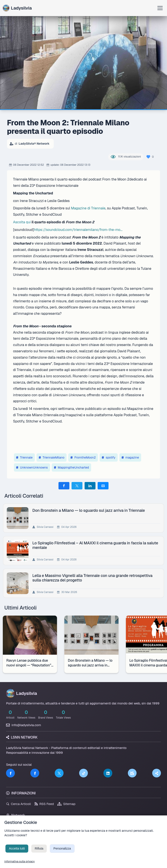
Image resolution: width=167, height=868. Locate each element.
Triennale (24, 457)
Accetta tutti (17, 852)
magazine (130, 457)
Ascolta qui (22, 222)
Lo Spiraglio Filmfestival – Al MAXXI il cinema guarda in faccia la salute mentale (96, 545)
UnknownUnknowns (32, 467)
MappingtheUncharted (72, 467)
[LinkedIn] (108, 773)
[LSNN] (132, 773)
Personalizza (62, 852)
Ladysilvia (17, 8)
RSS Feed (44, 804)
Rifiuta (39, 852)
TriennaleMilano (52, 457)
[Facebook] (10, 773)
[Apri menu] (160, 8)
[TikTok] (83, 773)
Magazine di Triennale (88, 208)
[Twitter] (59, 773)
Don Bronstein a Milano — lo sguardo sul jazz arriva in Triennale (89, 510)
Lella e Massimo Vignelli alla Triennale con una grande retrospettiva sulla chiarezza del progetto (93, 578)
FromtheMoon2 (83, 457)
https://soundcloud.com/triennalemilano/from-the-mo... (78, 230)
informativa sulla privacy (20, 865)
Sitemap (66, 804)
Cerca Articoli (18, 804)
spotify (109, 457)
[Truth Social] (157, 773)
